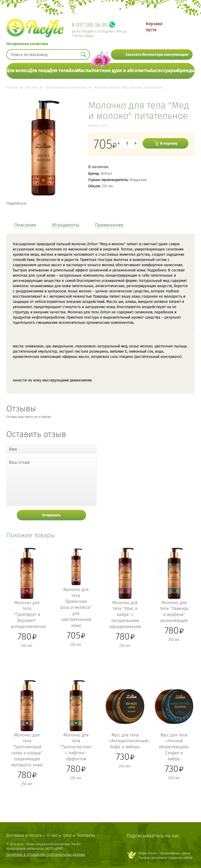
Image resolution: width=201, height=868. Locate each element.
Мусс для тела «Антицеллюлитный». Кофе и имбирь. (130, 741)
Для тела (59, 70)
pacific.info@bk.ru (84, 31)
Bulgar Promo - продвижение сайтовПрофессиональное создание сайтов (165, 856)
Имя (13, 449)
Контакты (86, 835)
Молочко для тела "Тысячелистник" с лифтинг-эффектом (76, 747)
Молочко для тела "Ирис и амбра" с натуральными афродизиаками (125, 615)
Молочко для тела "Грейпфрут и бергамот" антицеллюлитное (29, 615)
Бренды (186, 70)
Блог (68, 835)
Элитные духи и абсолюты (121, 70)
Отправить (51, 515)
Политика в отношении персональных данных (46, 855)
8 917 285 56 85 (90, 25)
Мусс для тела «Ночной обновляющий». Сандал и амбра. (174, 747)
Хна (73, 70)
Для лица (39, 70)
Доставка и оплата (24, 835)
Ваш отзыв (19, 462)
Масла (84, 70)
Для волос (18, 70)
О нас (52, 835)
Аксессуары (164, 70)
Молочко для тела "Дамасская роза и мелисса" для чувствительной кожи (76, 608)
